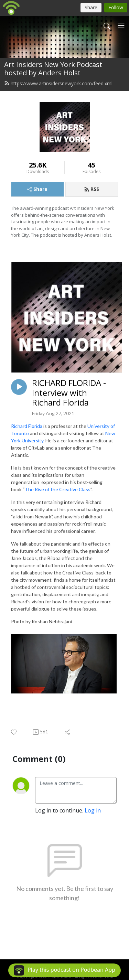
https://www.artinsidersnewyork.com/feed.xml (58, 83)
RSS (92, 189)
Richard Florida (27, 426)
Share (37, 189)
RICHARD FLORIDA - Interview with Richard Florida (69, 393)
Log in (93, 810)
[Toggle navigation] (121, 25)
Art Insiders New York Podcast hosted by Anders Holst (53, 69)
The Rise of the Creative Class (58, 489)
